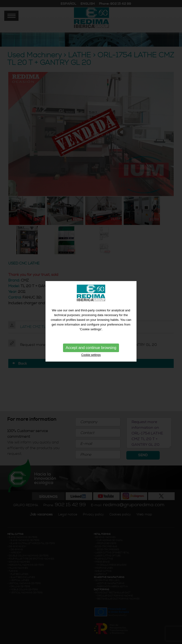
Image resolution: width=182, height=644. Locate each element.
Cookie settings (91, 354)
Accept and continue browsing (91, 347)
